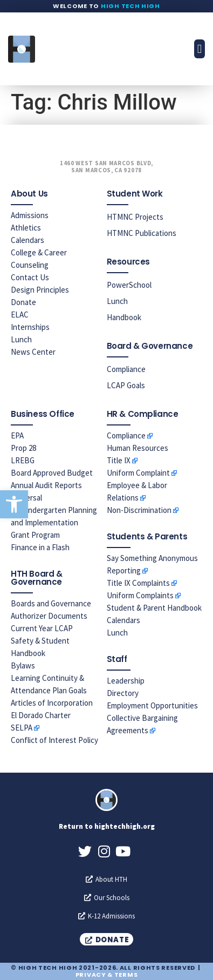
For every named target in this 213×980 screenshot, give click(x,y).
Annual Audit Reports (46, 485)
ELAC (20, 315)
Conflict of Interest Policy (54, 740)
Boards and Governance (51, 603)
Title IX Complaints (138, 583)
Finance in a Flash (40, 547)
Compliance (126, 369)
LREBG (23, 460)
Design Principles (40, 290)
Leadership (126, 681)
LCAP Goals (126, 385)
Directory (123, 693)
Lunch (21, 339)
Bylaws (23, 665)
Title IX (119, 460)
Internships (30, 327)
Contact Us (30, 277)
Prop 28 (23, 448)
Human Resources (138, 448)
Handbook (124, 317)
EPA (17, 435)
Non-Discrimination (139, 510)
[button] (14, 504)
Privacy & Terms (107, 975)
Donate (23, 302)
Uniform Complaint (138, 473)
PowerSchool (129, 285)
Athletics (26, 228)
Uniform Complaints (140, 595)
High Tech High (130, 6)
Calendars (28, 240)
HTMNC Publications (142, 233)
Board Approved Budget (52, 473)
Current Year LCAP (42, 628)
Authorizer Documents (49, 616)
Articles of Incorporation (52, 703)
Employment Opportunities (152, 705)
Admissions (30, 215)
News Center (33, 352)
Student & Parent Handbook (154, 608)
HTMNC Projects (135, 217)
